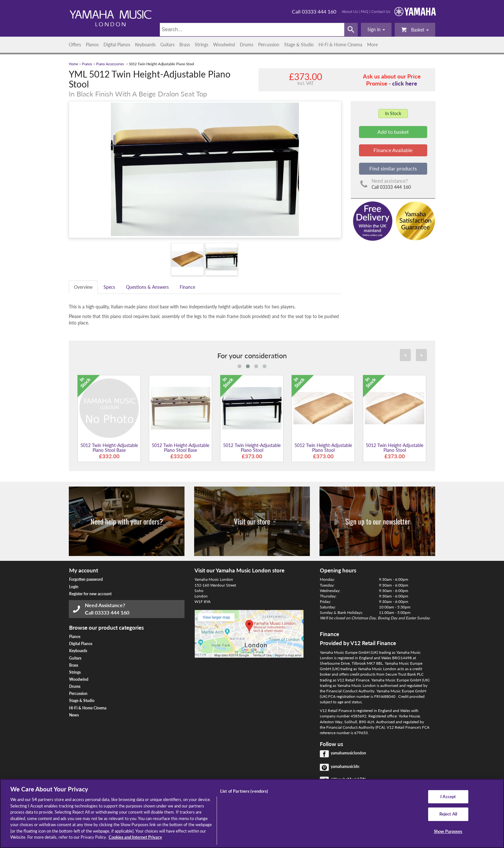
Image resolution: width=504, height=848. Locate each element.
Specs (109, 287)
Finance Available (393, 150)
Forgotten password (86, 579)
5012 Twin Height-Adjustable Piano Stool (252, 448)
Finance (187, 287)
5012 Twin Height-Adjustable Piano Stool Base (109, 448)
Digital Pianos (117, 45)
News (74, 715)
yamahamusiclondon (348, 753)
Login (74, 587)
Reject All (448, 814)
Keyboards (145, 45)
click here (405, 83)
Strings (202, 45)
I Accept (448, 797)
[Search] (252, 30)
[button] (376, 30)
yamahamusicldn (345, 766)
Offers (75, 45)
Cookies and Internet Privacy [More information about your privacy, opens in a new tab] (135, 837)
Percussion (269, 45)
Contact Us (381, 11)
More (372, 45)
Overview (83, 287)
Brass (185, 45)
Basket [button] (415, 29)
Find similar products (393, 168)
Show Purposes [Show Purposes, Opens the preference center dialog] (448, 831)
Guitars (167, 45)
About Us (350, 11)
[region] (252, 813)
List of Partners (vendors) (244, 791)
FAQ (364, 11)
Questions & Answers (147, 287)
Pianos (92, 45)
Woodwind (224, 45)
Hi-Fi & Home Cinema (340, 45)
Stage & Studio (299, 45)
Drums (247, 45)
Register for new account (90, 594)
